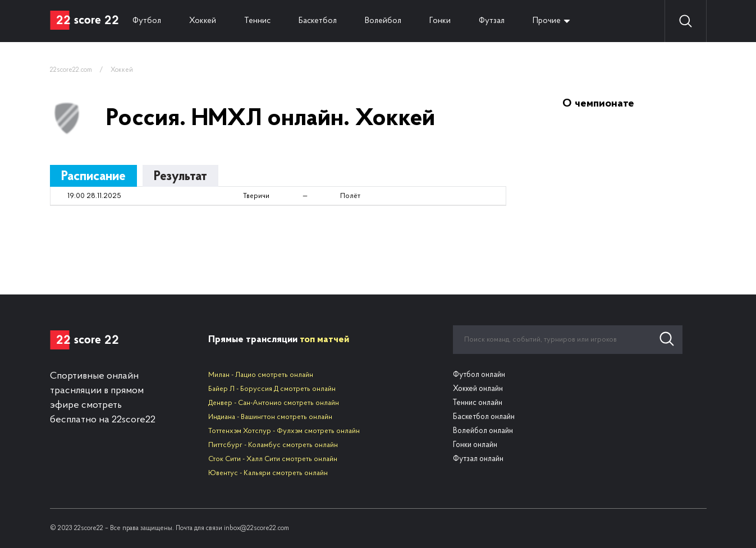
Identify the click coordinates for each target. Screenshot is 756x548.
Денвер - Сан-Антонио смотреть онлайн (274, 403)
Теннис (257, 21)
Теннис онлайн (478, 403)
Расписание (93, 177)
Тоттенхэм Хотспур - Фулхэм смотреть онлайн (284, 431)
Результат (180, 177)
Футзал (492, 21)
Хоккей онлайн (478, 389)
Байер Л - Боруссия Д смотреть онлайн (272, 389)
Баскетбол (318, 21)
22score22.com (71, 70)
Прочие (547, 21)
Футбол (147, 21)
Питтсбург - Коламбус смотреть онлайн (273, 445)
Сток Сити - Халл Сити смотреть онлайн (273, 459)
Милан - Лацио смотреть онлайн (261, 375)
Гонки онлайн (475, 445)
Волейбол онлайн (483, 431)
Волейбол (383, 21)
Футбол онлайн (479, 375)
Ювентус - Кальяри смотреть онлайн (268, 473)
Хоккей (203, 21)
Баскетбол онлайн (484, 417)
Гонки (440, 21)
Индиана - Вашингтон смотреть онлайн (270, 417)
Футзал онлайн (478, 459)
